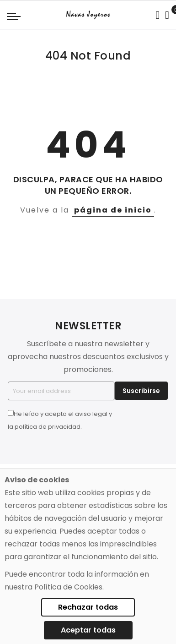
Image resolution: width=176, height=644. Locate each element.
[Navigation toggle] (14, 16)
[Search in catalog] (157, 15)
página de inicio (113, 210)
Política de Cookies (68, 587)
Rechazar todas (88, 607)
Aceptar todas (88, 630)
